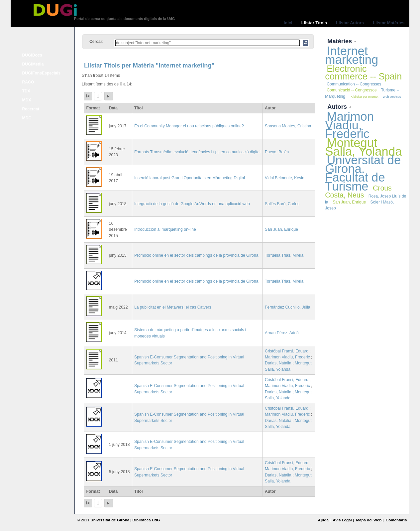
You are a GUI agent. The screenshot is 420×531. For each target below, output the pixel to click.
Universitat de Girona (110, 520)
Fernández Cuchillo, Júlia (288, 307)
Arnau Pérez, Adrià (282, 333)
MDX (27, 100)
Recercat (31, 109)
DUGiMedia (33, 64)
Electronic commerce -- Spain (363, 72)
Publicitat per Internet (364, 97)
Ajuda (323, 520)
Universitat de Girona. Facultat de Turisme (363, 173)
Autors (338, 107)
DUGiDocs (32, 55)
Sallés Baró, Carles (282, 204)
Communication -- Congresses (354, 84)
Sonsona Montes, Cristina (288, 126)
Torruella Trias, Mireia (284, 255)
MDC (27, 118)
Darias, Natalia (278, 363)
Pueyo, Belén (277, 152)
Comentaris (396, 520)
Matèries (340, 41)
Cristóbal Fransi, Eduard (287, 351)
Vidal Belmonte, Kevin (285, 178)
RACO (28, 82)
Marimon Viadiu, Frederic (287, 357)
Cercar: (97, 42)
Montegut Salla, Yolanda (363, 147)
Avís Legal (342, 520)
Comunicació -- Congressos (352, 90)
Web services (392, 97)
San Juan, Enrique (281, 229)
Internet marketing (352, 55)
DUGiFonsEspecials (42, 73)
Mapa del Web (369, 520)
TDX (26, 91)
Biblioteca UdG (146, 520)
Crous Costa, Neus (358, 192)
